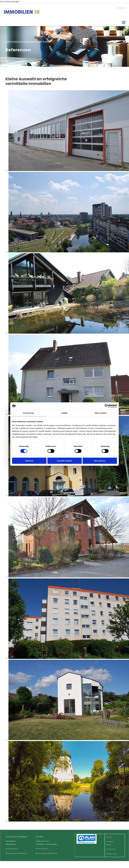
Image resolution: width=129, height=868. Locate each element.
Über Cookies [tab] (101, 413)
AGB (109, 845)
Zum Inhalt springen (10, 2)
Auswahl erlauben (64, 461)
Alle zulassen (100, 461)
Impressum (111, 849)
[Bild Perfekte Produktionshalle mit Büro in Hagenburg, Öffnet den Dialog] (69, 170)
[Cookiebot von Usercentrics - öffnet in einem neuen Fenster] (106, 406)
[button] (64, 23)
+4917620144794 (43, 849)
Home (110, 837)
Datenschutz (112, 854)
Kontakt (121, 8)
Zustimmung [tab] (28, 413)
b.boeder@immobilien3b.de (17, 853)
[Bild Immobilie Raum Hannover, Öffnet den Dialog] (69, 252)
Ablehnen (29, 461)
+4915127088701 (12, 849)
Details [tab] (64, 413)
